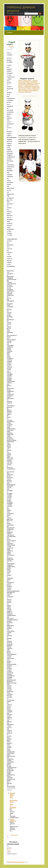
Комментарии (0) (12, 836)
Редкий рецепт (11, 43)
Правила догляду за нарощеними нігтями (29, 84)
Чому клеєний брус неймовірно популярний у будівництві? (28, 83)
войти (9, 850)
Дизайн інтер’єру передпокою (28, 91)
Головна (10, 32)
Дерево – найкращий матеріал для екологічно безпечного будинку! (29, 87)
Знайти (27, 12)
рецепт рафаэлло (13, 820)
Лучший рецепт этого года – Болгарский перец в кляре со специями (14, 800)
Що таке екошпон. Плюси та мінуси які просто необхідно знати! (29, 89)
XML (26, 862)
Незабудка (11, 46)
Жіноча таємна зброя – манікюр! (28, 80)
